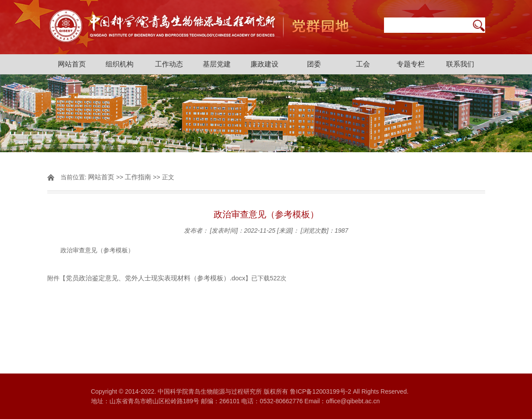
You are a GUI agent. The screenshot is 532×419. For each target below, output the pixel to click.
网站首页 (72, 64)
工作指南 (138, 177)
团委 (314, 64)
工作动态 (169, 64)
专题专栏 (411, 64)
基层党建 (217, 64)
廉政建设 (264, 64)
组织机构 (120, 64)
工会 (363, 64)
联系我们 (460, 64)
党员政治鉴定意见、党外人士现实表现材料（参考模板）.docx (156, 278)
